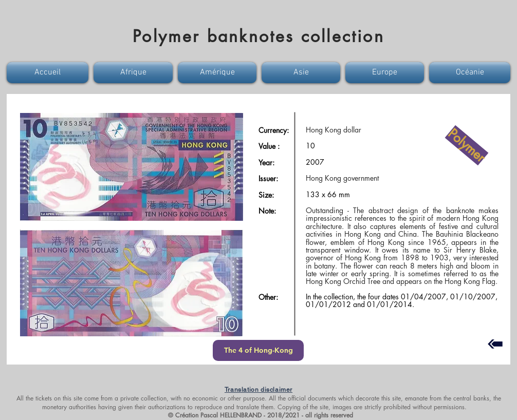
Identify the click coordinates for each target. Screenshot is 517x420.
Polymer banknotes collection (258, 36)
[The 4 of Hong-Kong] (258, 350)
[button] (49, 73)
